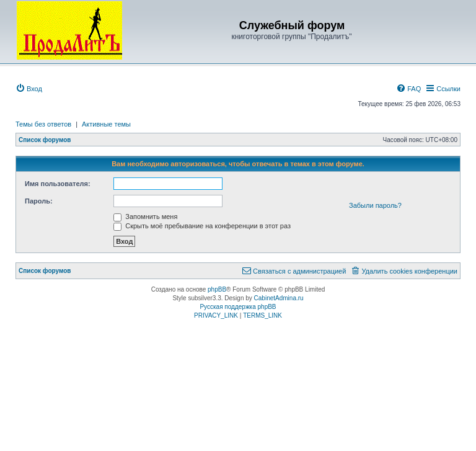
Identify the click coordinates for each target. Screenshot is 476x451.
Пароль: (39, 201)
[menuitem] (29, 89)
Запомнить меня (145, 217)
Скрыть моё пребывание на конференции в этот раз (202, 226)
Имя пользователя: (58, 184)
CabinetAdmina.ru (279, 298)
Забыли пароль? (375, 205)
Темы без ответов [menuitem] (43, 124)
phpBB (217, 289)
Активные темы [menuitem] (106, 124)
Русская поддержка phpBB (238, 307)
